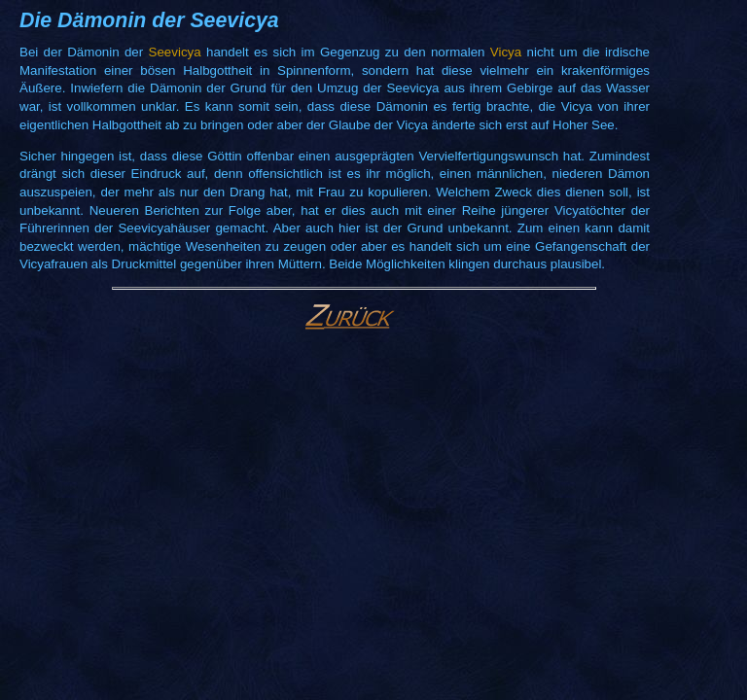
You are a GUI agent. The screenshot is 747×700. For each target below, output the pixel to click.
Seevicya (175, 52)
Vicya (506, 52)
